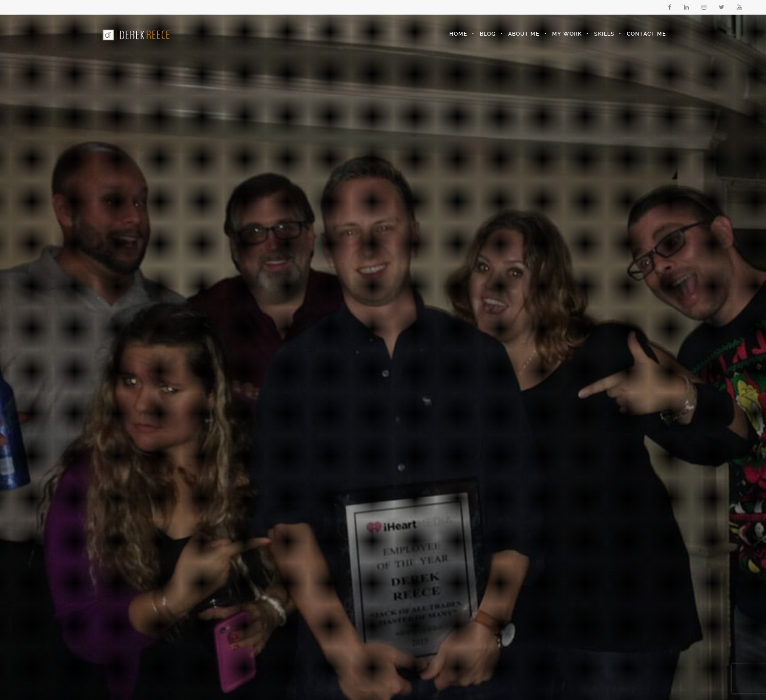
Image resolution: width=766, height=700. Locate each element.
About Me (524, 34)
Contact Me (647, 34)
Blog (488, 34)
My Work (567, 34)
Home (458, 34)
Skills (604, 34)
